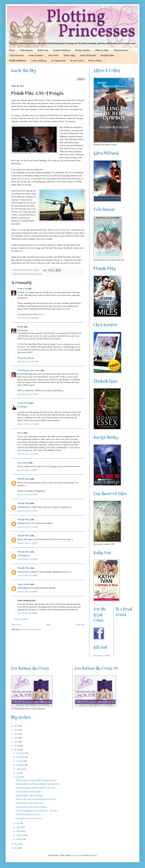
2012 (16, 844)
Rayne (20, 433)
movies (32, 274)
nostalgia (39, 274)
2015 (16, 742)
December (21, 753)
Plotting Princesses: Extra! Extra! (29, 818)
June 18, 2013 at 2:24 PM (27, 575)
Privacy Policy (95, 61)
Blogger (94, 855)
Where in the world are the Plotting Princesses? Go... (37, 799)
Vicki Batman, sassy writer (29, 370)
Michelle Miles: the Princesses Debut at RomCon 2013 (38, 784)
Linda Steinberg (39, 61)
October (20, 761)
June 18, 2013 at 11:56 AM (28, 424)
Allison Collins (102, 50)
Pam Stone (53, 55)
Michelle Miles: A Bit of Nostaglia (30, 796)
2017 (16, 734)
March (19, 831)
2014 (16, 746)
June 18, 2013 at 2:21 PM (27, 495)
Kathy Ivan (43, 50)
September (21, 765)
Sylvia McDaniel (88, 55)
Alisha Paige (69, 55)
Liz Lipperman (58, 61)
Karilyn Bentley (83, 50)
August (20, 769)
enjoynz (77, 855)
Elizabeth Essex (121, 50)
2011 (16, 848)
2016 (16, 738)
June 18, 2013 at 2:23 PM (27, 543)
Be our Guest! (77, 61)
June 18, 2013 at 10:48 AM (28, 318)
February (20, 835)
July (18, 773)
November (21, 757)
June (18, 777)
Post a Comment (21, 619)
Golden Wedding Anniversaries (28, 815)
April (19, 827)
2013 (16, 750)
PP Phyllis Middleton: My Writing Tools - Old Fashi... (37, 811)
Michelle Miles (107, 55)
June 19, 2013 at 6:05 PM (27, 613)
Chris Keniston (17, 55)
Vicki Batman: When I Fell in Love (30, 803)
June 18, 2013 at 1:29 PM (27, 470)
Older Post (80, 625)
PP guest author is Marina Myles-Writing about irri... (37, 780)
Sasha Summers (36, 55)
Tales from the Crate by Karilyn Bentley (32, 807)
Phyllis (20, 327)
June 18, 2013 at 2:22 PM (27, 511)
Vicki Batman (26, 50)
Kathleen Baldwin (62, 50)
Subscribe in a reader (102, 656)
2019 (16, 726)
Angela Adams (23, 584)
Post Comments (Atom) (31, 629)
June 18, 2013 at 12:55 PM (28, 454)
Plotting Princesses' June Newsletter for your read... (36, 788)
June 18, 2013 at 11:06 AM (28, 394)
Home (12, 50)
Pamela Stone (23, 403)
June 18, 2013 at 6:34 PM (27, 592)
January (20, 839)
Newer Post (16, 625)
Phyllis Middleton (18, 61)
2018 (16, 730)
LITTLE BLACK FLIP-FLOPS (28, 792)
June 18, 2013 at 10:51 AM (28, 362)
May (18, 823)
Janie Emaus (23, 463)
